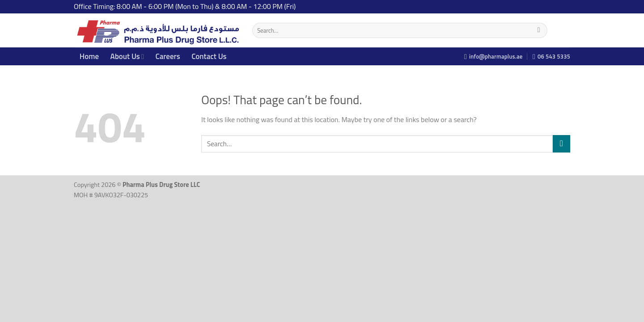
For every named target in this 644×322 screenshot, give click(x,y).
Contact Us (209, 56)
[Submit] (539, 30)
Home (89, 56)
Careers (167, 56)
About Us (127, 56)
